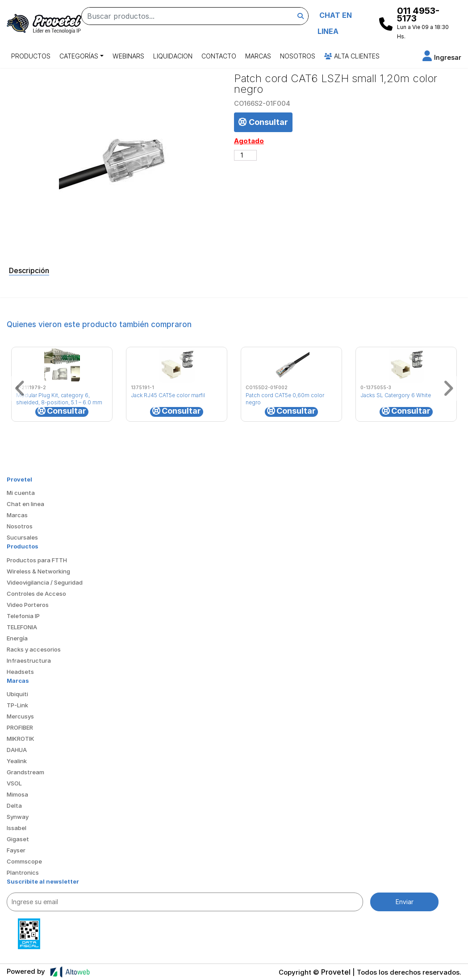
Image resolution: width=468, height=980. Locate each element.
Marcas (258, 56)
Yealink (17, 761)
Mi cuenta (21, 493)
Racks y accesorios (34, 649)
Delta (14, 806)
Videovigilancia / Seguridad (45, 582)
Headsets (20, 672)
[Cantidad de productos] (245, 155)
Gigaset (18, 839)
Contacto (219, 56)
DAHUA (17, 750)
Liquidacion (173, 56)
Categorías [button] (79, 56)
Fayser (16, 850)
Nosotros (298, 56)
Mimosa (17, 794)
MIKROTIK (21, 739)
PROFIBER (20, 727)
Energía (17, 638)
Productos (31, 56)
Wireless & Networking (38, 571)
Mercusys (20, 716)
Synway (18, 817)
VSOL (14, 783)
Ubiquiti (17, 694)
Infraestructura (29, 660)
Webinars (128, 56)
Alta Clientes (352, 56)
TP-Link (17, 705)
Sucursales (22, 537)
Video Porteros (28, 605)
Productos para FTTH (37, 560)
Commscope (24, 861)
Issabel (17, 828)
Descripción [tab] (29, 270)
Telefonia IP (23, 616)
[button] (442, 58)
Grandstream (25, 772)
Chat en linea (25, 504)
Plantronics (23, 872)
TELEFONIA (22, 627)
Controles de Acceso (36, 594)
